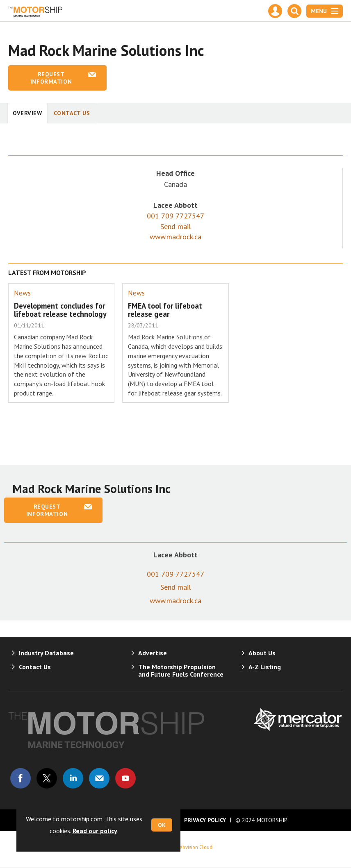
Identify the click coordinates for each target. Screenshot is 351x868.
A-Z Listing (265, 667)
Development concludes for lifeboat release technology (60, 310)
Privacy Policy (205, 820)
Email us (99, 778)
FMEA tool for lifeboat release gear (165, 310)
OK (162, 825)
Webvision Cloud (194, 847)
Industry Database (46, 653)
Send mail (176, 226)
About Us (262, 653)
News (22, 293)
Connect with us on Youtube (125, 778)
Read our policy (95, 831)
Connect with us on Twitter (47, 778)
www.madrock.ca (175, 237)
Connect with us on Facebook (21, 778)
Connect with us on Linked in (73, 778)
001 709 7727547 (175, 216)
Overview (27, 113)
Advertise (153, 653)
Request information (51, 78)
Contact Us (72, 113)
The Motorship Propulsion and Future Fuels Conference (181, 670)
